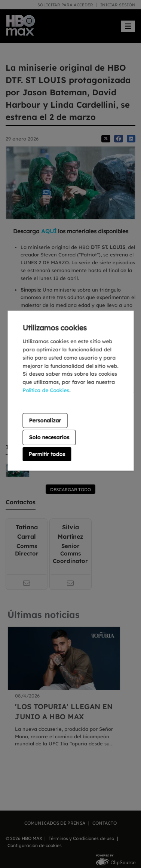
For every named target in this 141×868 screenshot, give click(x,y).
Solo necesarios (49, 437)
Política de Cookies (46, 390)
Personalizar (45, 421)
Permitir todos (47, 454)
